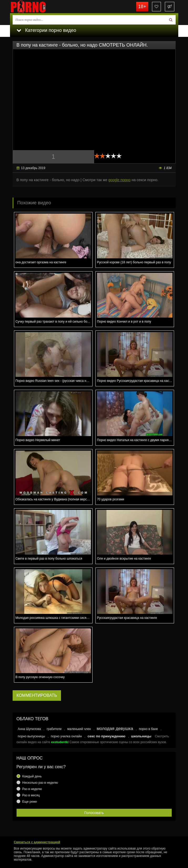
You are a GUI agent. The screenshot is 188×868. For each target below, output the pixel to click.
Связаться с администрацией (37, 842)
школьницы (141, 736)
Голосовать (94, 813)
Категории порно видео (46, 30)
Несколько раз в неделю (40, 783)
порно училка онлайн (66, 736)
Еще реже (30, 802)
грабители (54, 729)
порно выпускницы (32, 736)
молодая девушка (115, 729)
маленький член (79, 729)
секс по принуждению (106, 736)
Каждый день (32, 776)
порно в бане (148, 729)
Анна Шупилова (29, 729)
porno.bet (36, 7)
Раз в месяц (31, 795)
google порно (120, 180)
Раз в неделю (32, 789)
